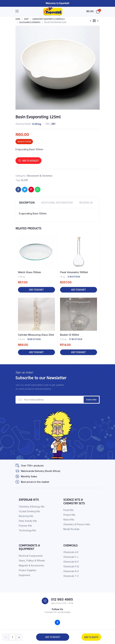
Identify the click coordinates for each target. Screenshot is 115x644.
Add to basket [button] (36, 290)
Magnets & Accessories (31, 565)
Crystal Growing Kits (29, 511)
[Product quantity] (12, 637)
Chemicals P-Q (71, 566)
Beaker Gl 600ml (70, 335)
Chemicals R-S (71, 571)
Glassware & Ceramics (30, 22)
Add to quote (91, 637)
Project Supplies (28, 570)
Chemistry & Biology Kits (32, 507)
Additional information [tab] (57, 203)
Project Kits (69, 515)
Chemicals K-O (71, 562)
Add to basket (53, 637)
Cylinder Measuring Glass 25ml (36, 335)
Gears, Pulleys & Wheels (32, 560)
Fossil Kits (68, 510)
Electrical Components (31, 556)
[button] (28, 161)
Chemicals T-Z (71, 576)
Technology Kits (28, 530)
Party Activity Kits (28, 521)
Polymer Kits (25, 526)
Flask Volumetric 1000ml (74, 272)
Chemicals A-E (71, 552)
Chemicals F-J (71, 557)
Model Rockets (72, 529)
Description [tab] (27, 203)
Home (18, 19)
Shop (26, 19)
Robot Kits (69, 520)
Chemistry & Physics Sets (77, 524)
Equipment (24, 575)
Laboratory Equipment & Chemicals (49, 19)
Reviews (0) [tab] (86, 203)
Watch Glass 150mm (29, 272)
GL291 (24, 180)
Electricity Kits (26, 516)
